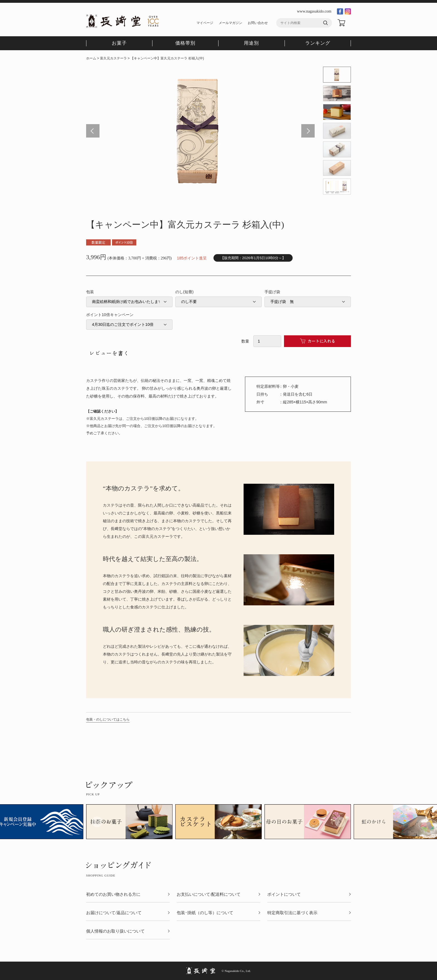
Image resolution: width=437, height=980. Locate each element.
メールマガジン (230, 23)
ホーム (91, 58)
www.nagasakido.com (314, 11)
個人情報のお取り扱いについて (115, 931)
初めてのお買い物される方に (113, 894)
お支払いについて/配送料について (209, 894)
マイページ (205, 23)
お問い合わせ (258, 23)
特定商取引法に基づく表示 (292, 913)
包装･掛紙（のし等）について (205, 913)
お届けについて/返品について (114, 913)
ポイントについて (284, 894)
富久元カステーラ (113, 58)
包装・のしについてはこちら (108, 719)
